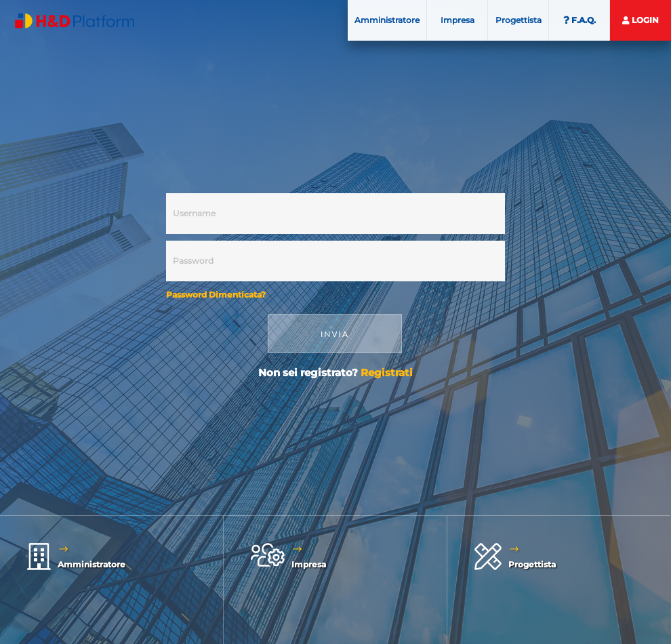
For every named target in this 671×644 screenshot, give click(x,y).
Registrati (387, 373)
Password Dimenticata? (216, 295)
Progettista (518, 20)
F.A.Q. (579, 20)
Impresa (457, 20)
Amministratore (387, 20)
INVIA (335, 334)
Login (640, 20)
